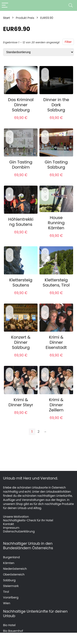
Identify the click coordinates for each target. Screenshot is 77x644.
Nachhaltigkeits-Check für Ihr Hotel (28, 520)
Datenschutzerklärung (19, 531)
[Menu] (5, 5)
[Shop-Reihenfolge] (38, 52)
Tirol (6, 592)
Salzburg (9, 580)
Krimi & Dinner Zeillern (56, 405)
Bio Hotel (9, 625)
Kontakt (9, 524)
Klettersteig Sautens (21, 283)
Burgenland (11, 557)
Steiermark (11, 586)
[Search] (71, 5)
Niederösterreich (15, 569)
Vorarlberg (11, 597)
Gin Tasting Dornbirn (21, 165)
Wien (7, 603)
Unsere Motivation (16, 517)
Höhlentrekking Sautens (21, 222)
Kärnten (9, 563)
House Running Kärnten (56, 223)
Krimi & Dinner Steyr (21, 402)
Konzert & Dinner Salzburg (21, 342)
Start (6, 18)
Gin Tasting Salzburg (56, 165)
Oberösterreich (14, 574)
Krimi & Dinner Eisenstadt (56, 342)
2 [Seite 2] (38, 432)
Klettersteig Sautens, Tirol (56, 283)
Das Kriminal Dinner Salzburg (21, 105)
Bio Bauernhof (13, 631)
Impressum (11, 528)
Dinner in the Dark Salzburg (56, 105)
